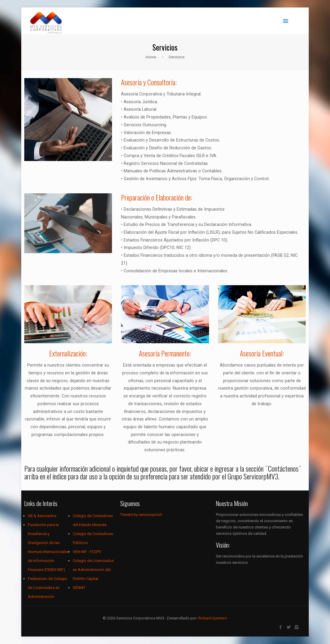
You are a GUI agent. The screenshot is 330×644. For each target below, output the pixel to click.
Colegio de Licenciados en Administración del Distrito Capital (93, 570)
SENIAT (79, 588)
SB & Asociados (42, 516)
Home (151, 57)
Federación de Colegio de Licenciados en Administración (47, 588)
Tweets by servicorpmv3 (141, 515)
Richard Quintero (213, 618)
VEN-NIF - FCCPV (87, 552)
